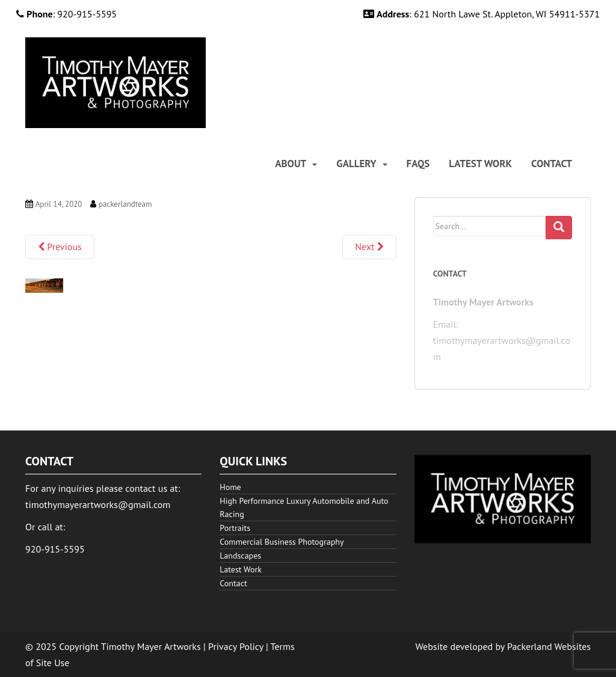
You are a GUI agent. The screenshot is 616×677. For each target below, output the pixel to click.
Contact (552, 164)
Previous (60, 247)
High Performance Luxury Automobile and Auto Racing (304, 507)
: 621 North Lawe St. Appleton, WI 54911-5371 (482, 14)
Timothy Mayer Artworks (151, 646)
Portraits (235, 528)
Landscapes (240, 556)
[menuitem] (296, 164)
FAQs (418, 164)
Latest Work (480, 164)
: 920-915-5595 (66, 14)
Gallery (356, 164)
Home (230, 487)
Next (369, 247)
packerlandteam (125, 204)
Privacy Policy (236, 646)
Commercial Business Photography (282, 542)
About (291, 164)
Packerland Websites (549, 646)
